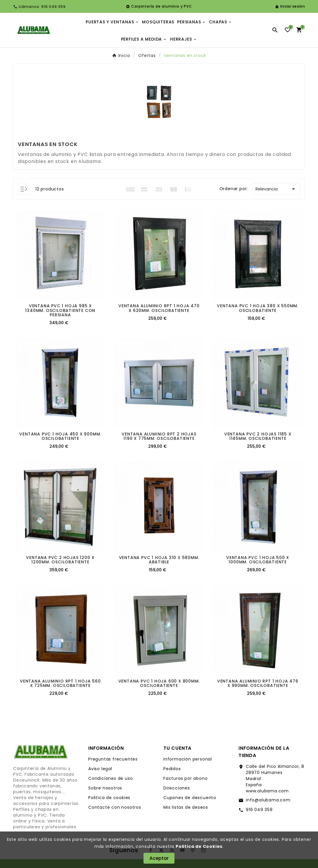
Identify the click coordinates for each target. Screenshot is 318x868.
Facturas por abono (185, 778)
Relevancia (276, 189)
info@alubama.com (268, 800)
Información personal (188, 759)
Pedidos (172, 769)
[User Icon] (290, 6)
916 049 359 (259, 810)
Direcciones (177, 788)
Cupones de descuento (190, 798)
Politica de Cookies (199, 846)
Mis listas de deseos (186, 807)
